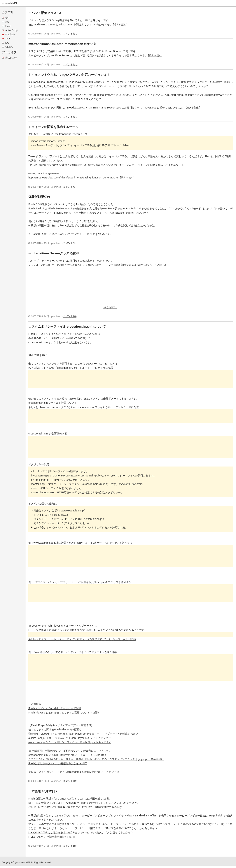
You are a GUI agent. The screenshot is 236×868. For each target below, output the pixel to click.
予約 (95, 803)
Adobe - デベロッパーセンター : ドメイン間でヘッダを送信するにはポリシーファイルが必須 (82, 639)
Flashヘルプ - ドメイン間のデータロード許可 (55, 708)
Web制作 (10, 35)
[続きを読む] (120, 24)
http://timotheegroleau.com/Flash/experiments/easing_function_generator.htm (74, 178)
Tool (8, 39)
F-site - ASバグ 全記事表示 (44, 837)
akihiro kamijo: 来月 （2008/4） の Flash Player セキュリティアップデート (72, 738)
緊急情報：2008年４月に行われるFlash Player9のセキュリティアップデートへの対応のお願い (83, 734)
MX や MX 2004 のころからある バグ (50, 832)
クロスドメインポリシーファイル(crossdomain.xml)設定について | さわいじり (74, 772)
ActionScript (12, 30)
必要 (74, 342)
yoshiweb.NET (10, 3)
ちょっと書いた (45, 134)
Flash (8, 26)
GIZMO (9, 47)
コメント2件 (70, 316)
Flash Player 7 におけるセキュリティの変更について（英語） (64, 713)
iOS (7, 43)
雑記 (8, 22)
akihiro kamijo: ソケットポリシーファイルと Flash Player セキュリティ (70, 742)
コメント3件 (70, 781)
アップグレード (80, 234)
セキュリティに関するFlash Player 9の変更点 (55, 730)
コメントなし (70, 34)
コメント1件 (70, 846)
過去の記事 (11, 58)
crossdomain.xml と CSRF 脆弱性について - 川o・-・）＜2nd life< (67, 755)
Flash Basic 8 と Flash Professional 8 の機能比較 (57, 208)
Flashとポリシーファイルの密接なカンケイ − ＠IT (57, 763)
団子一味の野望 (37, 803)
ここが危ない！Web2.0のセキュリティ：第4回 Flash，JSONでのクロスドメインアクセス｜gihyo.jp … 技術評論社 (96, 759)
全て (8, 18)
